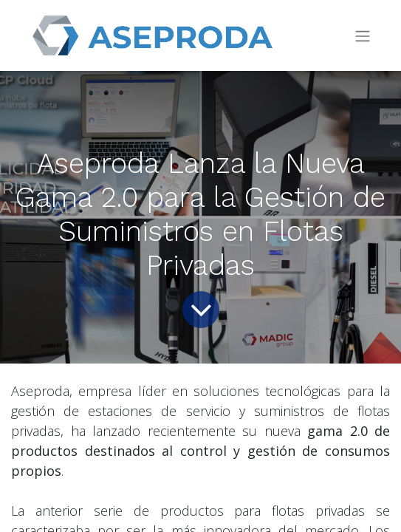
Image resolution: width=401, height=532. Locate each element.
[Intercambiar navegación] (363, 36)
